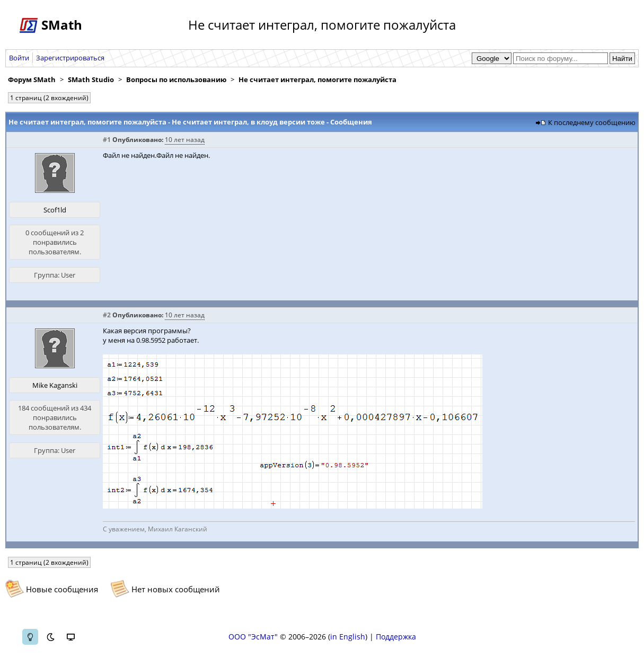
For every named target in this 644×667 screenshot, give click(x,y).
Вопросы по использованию (176, 79)
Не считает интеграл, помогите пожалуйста (317, 79)
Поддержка (396, 637)
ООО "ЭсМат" (253, 637)
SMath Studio (91, 79)
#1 (107, 140)
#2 (107, 315)
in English (348, 637)
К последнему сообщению (592, 122)
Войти (19, 58)
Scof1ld (55, 210)
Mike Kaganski (55, 385)
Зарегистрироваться (70, 58)
